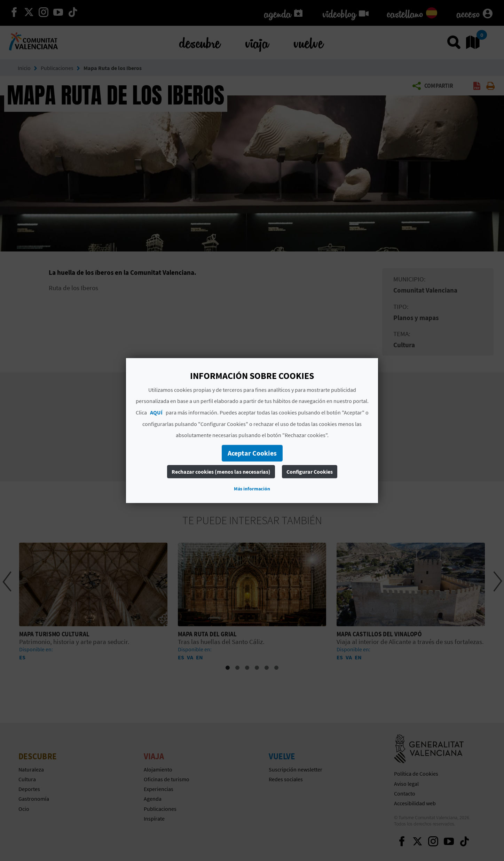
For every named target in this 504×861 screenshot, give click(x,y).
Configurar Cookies (310, 472)
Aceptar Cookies (252, 453)
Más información (252, 489)
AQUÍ (156, 412)
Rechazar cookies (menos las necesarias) (221, 472)
